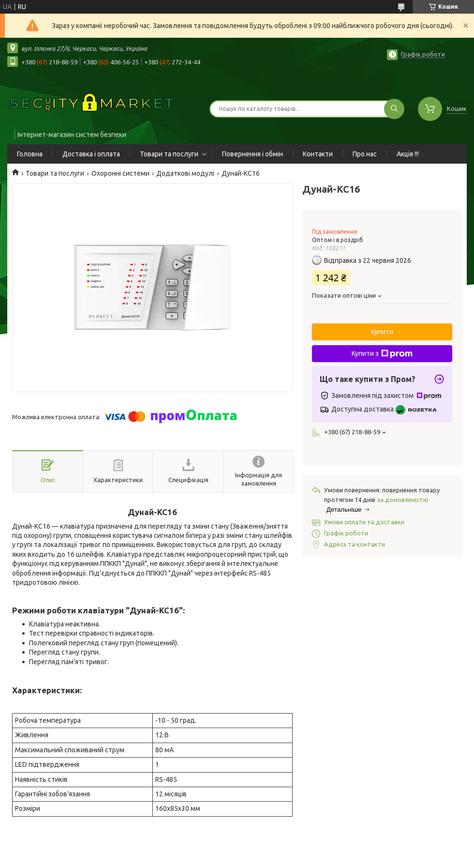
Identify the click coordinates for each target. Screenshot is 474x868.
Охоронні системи (120, 173)
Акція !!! (408, 154)
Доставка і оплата (91, 154)
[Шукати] (394, 109)
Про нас (365, 154)
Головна (30, 154)
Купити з (382, 354)
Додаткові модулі (185, 173)
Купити (382, 332)
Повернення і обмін (252, 154)
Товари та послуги (169, 154)
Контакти (318, 154)
